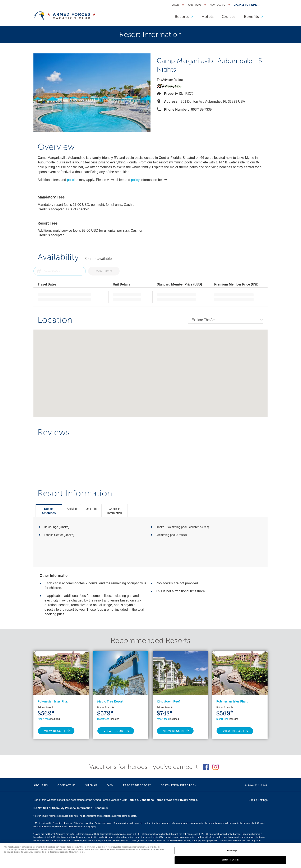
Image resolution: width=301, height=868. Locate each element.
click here (88, 840)
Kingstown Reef (168, 701)
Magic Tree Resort (110, 701)
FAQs (110, 785)
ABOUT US (41, 785)
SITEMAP (91, 785)
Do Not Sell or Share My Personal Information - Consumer (71, 808)
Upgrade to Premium (247, 5)
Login (175, 5)
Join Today (194, 5)
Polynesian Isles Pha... (54, 701)
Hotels (207, 17)
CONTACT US (67, 785)
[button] (40, 92)
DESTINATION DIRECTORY (179, 785)
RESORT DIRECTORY (137, 785)
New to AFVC (217, 5)
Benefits (254, 17)
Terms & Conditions (141, 800)
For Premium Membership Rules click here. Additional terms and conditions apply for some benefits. (85, 816)
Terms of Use (164, 800)
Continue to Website (230, 860)
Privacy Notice (188, 800)
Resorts (184, 17)
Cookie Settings (258, 800)
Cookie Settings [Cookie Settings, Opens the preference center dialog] (230, 851)
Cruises (228, 17)
